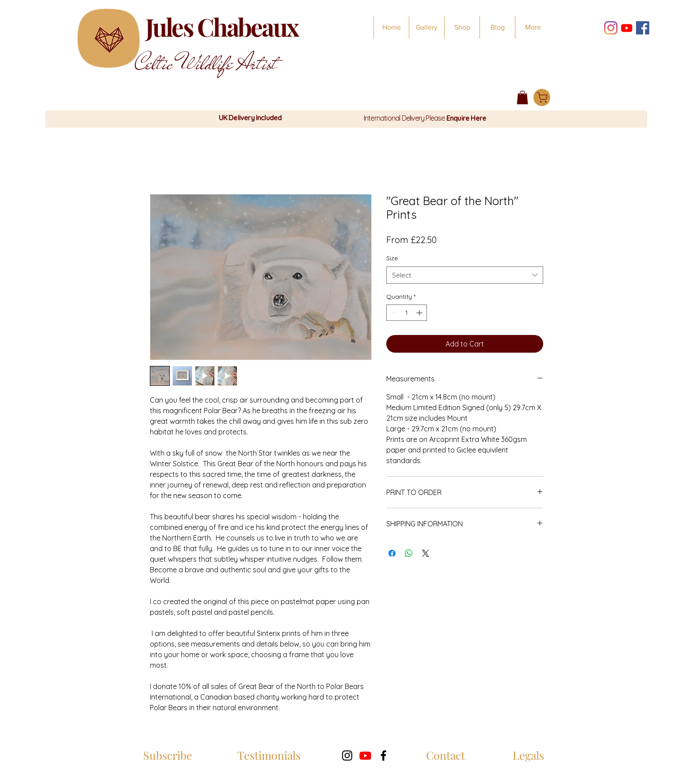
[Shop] (542, 97)
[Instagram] (611, 28)
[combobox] (465, 275)
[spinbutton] (407, 313)
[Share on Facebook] (392, 553)
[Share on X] (426, 553)
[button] (522, 97)
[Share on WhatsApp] (409, 553)
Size (392, 258)
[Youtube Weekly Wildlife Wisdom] (627, 28)
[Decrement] (393, 313)
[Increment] (420, 313)
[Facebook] (643, 28)
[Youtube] (365, 755)
